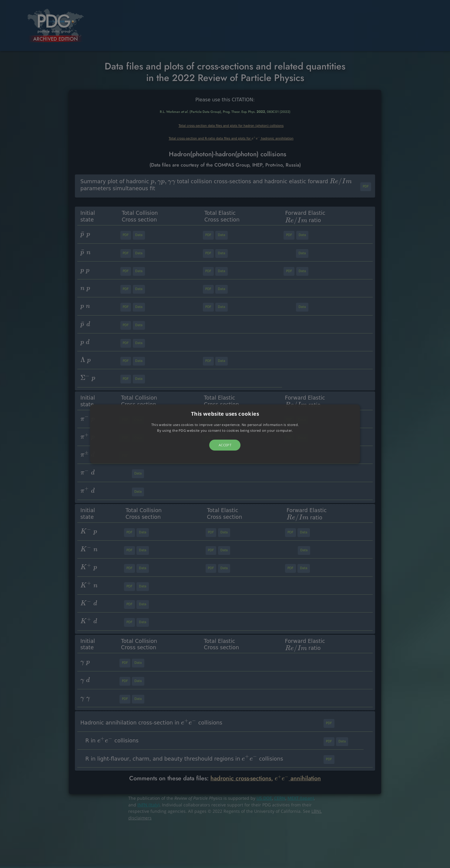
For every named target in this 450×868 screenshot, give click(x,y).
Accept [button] (225, 445)
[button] (225, 434)
